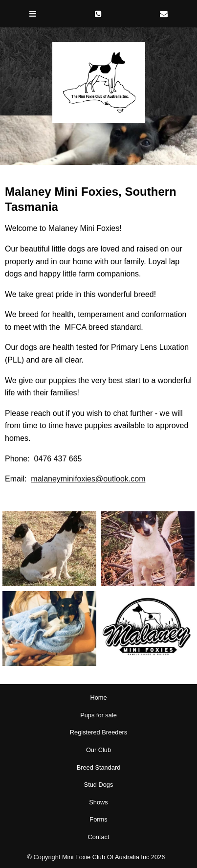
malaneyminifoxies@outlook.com (88, 479)
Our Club (98, 750)
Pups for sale (98, 715)
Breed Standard (99, 767)
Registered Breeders (98, 732)
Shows (98, 802)
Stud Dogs (99, 785)
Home (98, 697)
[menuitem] (98, 698)
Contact (98, 837)
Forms (98, 819)
